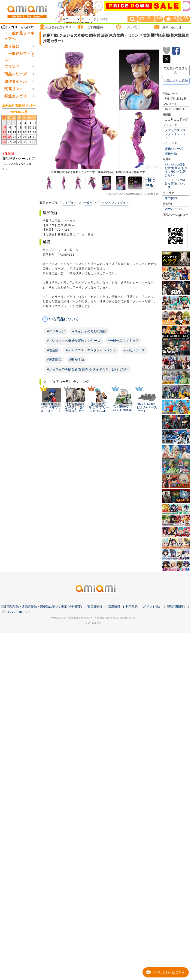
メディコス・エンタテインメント (175, 134)
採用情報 (114, 635)
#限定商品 (54, 360)
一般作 (88, 203)
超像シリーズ (174, 149)
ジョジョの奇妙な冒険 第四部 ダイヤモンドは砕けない (176, 170)
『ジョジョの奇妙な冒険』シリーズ (175, 184)
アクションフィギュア (114, 203)
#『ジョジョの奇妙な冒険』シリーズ (74, 341)
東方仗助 (171, 198)
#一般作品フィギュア (123, 341)
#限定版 (53, 350)
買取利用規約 (176, 635)
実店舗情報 (95, 635)
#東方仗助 (76, 360)
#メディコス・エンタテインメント (91, 350)
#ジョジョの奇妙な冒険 (89, 331)
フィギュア (69, 203)
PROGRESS (173, 209)
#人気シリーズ (134, 350)
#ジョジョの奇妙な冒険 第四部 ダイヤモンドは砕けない (88, 369)
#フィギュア (56, 331)
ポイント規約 (152, 635)
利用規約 (132, 635)
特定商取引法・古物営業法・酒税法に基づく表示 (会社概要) (41, 635)
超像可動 (171, 153)
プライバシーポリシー (16, 641)
